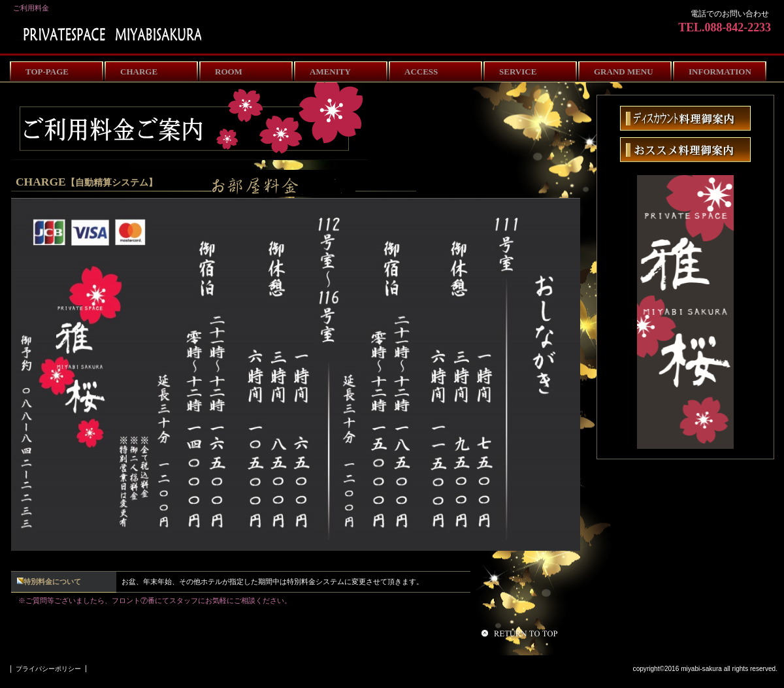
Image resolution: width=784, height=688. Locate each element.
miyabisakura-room (110, 34)
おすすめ (685, 150)
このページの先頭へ (521, 633)
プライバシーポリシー (48, 669)
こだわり (685, 118)
